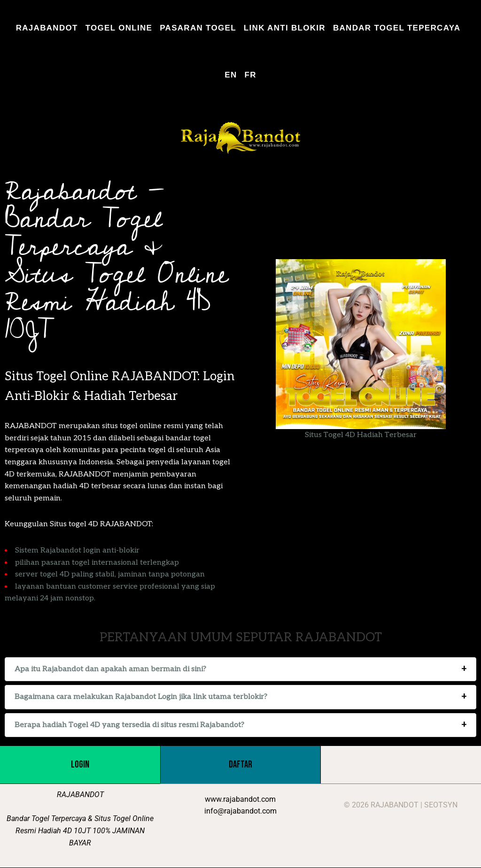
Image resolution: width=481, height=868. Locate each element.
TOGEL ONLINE (119, 28)
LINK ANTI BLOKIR (285, 28)
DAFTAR (240, 765)
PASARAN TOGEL (198, 28)
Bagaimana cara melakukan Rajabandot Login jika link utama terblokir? (141, 697)
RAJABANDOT (47, 28)
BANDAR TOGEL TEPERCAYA (397, 28)
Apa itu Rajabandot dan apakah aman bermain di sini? (110, 669)
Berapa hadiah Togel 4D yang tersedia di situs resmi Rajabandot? (129, 725)
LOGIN (80, 765)
